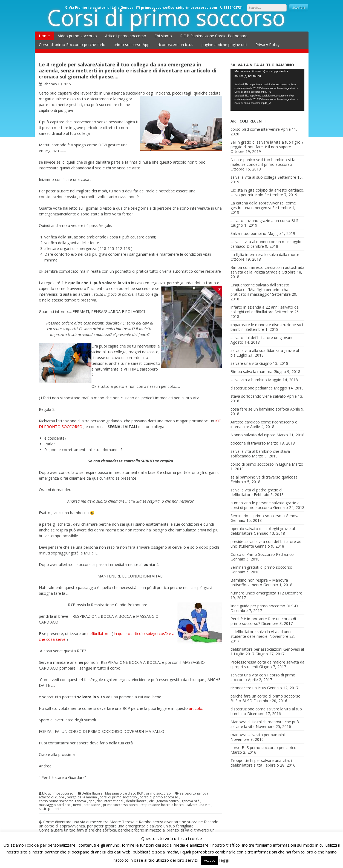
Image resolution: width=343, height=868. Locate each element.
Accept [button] (209, 860)
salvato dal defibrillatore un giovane (262, 338)
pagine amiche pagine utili (224, 45)
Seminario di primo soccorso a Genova (265, 516)
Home (44, 36)
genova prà (190, 801)
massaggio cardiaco (55, 805)
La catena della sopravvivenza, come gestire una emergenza (263, 205)
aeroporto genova (194, 793)
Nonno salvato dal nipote (253, 435)
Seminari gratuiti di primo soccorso (261, 567)
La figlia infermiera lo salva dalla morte (265, 254)
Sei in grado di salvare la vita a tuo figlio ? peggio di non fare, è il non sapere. (267, 144)
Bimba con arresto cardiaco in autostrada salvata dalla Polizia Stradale (267, 270)
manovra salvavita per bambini (258, 735)
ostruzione (92, 805)
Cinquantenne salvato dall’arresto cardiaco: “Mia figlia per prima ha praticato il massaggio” (260, 290)
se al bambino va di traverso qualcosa (264, 477)
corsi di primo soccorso (118, 797)
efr (151, 801)
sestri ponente (50, 809)
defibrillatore (99, 634)
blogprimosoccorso (58, 793)
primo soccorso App (132, 45)
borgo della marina (82, 797)
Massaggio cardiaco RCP (124, 793)
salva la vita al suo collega (253, 177)
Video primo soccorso (77, 36)
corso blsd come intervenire (255, 129)
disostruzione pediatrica (252, 388)
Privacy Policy (267, 45)
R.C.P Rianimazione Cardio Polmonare (214, 36)
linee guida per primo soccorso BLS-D (264, 606)
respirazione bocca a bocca (162, 805)
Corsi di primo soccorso (166, 17)
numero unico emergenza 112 (257, 593)
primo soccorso (158, 793)
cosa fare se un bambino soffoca (260, 409)
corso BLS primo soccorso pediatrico (263, 748)
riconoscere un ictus (175, 45)
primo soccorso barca (120, 805)
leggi (224, 860)
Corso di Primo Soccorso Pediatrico (262, 554)
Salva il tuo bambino (248, 233)
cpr (91, 801)
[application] (267, 90)
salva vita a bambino (249, 380)
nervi (77, 805)
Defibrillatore (92, 793)
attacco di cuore (51, 797)
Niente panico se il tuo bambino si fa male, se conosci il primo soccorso (263, 162)
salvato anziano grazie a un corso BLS (264, 220)
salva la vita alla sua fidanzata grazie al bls (265, 353)
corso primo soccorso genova (62, 801)
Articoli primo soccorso (126, 36)
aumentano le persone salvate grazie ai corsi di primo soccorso (265, 505)
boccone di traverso (248, 443)
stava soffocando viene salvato (258, 396)
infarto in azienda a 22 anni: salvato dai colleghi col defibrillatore (265, 309)
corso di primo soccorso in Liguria (261, 464)
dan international (110, 801)
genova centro (168, 801)
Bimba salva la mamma (251, 372)
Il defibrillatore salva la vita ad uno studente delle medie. (261, 634)
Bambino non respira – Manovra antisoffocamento (259, 582)
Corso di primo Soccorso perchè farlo (72, 45)
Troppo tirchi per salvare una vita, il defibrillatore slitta (262, 763)
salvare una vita (198, 805)
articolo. (196, 708)
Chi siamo (163, 36)
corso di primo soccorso (159, 797)
